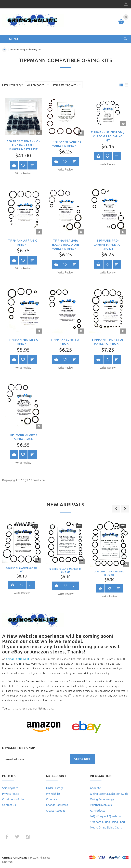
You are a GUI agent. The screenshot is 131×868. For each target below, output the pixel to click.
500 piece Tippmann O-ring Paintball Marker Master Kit (23, 145)
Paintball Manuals (101, 805)
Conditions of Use (13, 799)
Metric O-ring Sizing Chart (106, 827)
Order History (54, 788)
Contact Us (9, 805)
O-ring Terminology (102, 799)
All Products (97, 811)
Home (4, 50)
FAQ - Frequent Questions (106, 816)
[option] (65, 559)
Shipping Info (10, 788)
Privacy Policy (11, 794)
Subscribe (83, 759)
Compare (52, 799)
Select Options (56, 161)
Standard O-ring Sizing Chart (108, 822)
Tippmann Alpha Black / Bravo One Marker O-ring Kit (65, 245)
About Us (96, 788)
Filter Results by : (12, 85)
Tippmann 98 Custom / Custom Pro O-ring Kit (108, 136)
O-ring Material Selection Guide (109, 794)
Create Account (56, 811)
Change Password (57, 805)
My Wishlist (53, 794)
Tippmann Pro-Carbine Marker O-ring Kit (108, 245)
